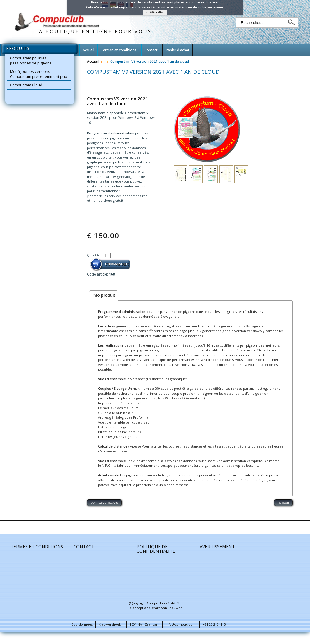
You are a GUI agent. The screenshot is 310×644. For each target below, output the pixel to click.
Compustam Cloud (26, 85)
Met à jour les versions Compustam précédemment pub (39, 74)
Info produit (104, 295)
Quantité (94, 255)
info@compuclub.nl (181, 624)
